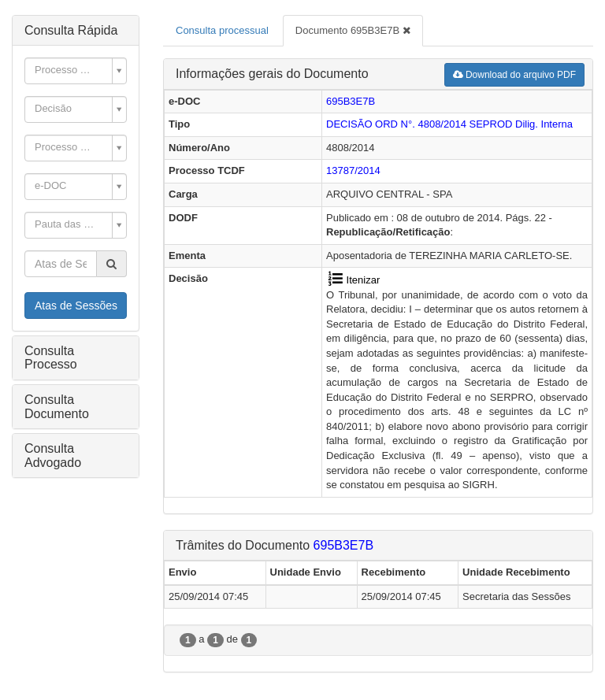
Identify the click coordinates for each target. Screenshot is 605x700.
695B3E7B (351, 101)
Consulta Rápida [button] (71, 30)
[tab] (76, 31)
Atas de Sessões (76, 306)
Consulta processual (222, 30)
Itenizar (353, 280)
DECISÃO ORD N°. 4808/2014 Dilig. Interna (449, 124)
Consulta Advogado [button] (53, 456)
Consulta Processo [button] (51, 358)
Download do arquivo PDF (514, 75)
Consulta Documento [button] (57, 407)
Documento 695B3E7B (353, 30)
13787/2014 (353, 170)
